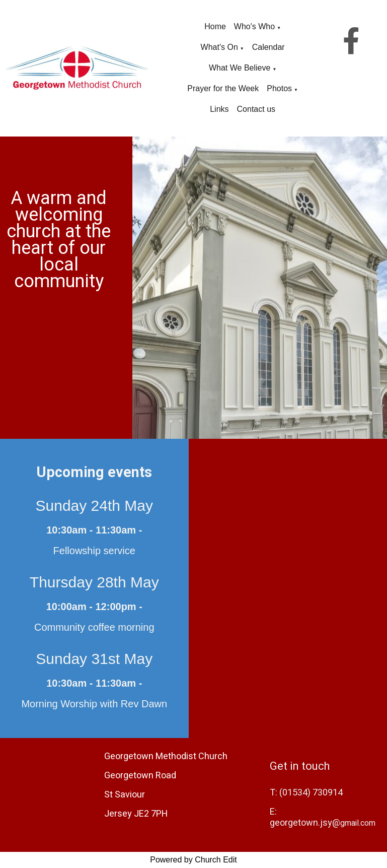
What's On (219, 47)
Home (215, 26)
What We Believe (240, 68)
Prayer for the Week (223, 88)
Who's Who (254, 26)
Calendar (268, 47)
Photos (279, 88)
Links (219, 109)
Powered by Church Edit (193, 860)
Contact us (256, 109)
